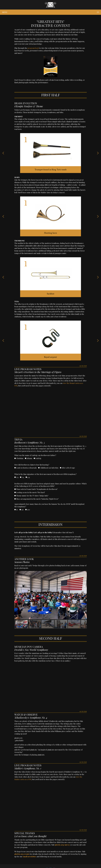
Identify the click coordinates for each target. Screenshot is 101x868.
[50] (15, 510)
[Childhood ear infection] (39, 468)
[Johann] (26, 458)
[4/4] (26, 477)
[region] (51, 600)
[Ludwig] (34, 458)
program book (33, 48)
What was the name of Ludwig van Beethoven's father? (35, 455)
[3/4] (15, 477)
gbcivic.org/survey (62, 845)
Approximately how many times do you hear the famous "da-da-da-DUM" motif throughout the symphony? (49, 505)
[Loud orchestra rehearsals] (15, 468)
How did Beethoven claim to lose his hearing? (32, 465)
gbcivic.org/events (22, 854)
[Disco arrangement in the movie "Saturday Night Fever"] (15, 499)
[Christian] (15, 458)
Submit (22, 517)
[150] (20, 510)
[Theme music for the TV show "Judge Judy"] (15, 496)
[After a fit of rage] (61, 468)
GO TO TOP (83, 366)
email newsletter (29, 857)
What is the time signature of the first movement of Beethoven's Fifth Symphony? (45, 474)
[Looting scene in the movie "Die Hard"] (15, 492)
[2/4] (21, 477)
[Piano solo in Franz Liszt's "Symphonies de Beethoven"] (15, 489)
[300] (26, 510)
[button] (3, 153)
